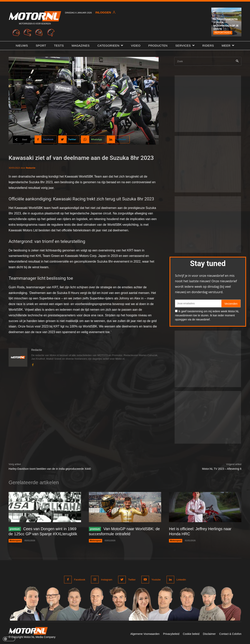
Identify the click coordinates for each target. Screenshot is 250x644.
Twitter (132, 580)
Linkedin (181, 580)
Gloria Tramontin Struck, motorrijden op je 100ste (226, 24)
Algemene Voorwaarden (145, 634)
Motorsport (15, 540)
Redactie (31, 168)
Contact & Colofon (230, 634)
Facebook (80, 580)
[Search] (237, 61)
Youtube (156, 580)
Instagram (107, 580)
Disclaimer (209, 634)
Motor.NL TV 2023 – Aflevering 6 (222, 469)
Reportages (223, 33)
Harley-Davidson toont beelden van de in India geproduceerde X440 (50, 469)
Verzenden (231, 304)
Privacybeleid (171, 634)
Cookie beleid (191, 634)
